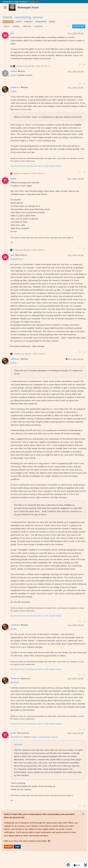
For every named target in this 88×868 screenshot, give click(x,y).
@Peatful (26, 679)
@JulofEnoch (21, 255)
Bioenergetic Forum (28, 8)
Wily (12, 33)
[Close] (83, 814)
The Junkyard (8, 22)
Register (9, 847)
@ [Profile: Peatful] (15, 682)
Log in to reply (79, 26)
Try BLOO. (34, 2)
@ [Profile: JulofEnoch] (17, 259)
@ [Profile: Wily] (14, 75)
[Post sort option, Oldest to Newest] (68, 26)
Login (17, 847)
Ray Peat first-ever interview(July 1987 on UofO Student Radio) (36, 166)
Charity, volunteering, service (44, 737)
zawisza (14, 71)
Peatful (13, 179)
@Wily (22, 71)
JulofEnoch (15, 88)
